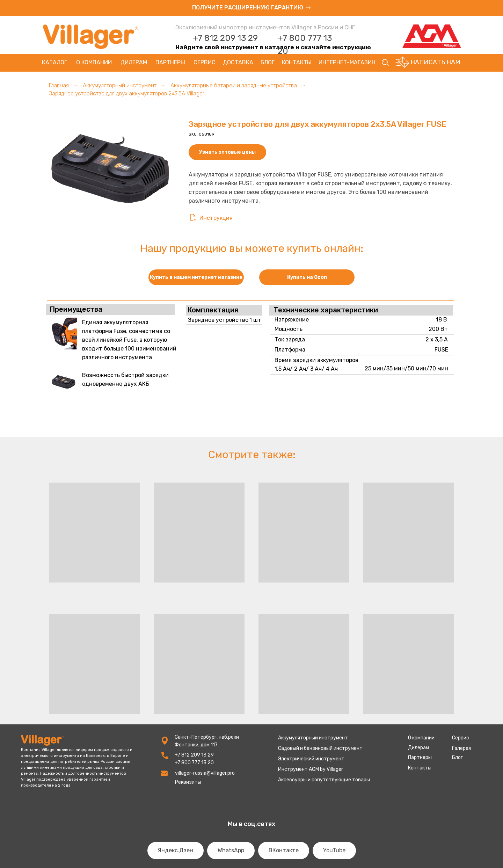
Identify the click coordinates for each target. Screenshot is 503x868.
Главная (59, 85)
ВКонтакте (284, 850)
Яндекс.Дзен (176, 850)
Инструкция (216, 218)
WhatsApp (231, 850)
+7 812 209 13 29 (225, 38)
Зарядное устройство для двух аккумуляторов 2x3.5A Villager (127, 93)
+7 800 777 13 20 (194, 763)
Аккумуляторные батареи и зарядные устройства (234, 85)
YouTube (334, 850)
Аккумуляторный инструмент (120, 85)
